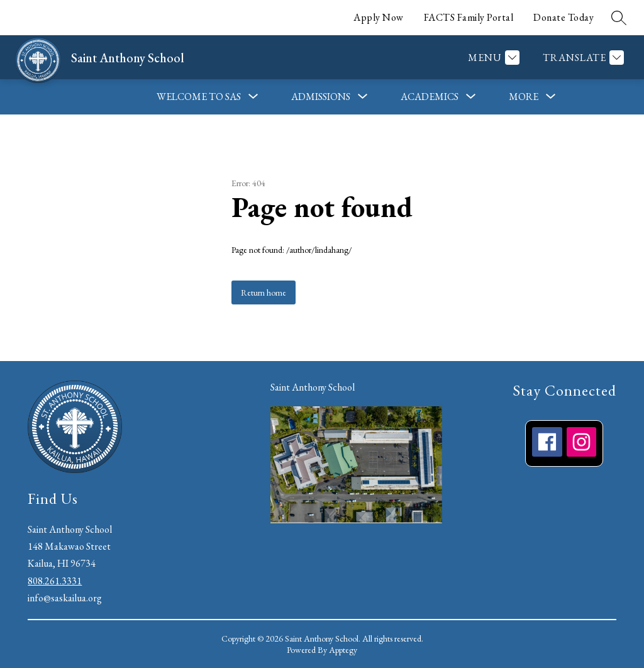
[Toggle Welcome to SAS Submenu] (253, 97)
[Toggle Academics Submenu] (471, 97)
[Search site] (619, 18)
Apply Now (379, 17)
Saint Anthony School (313, 387)
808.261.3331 (55, 581)
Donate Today (563, 17)
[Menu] (492, 58)
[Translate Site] (582, 58)
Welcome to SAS (199, 97)
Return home (264, 292)
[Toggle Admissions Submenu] (363, 97)
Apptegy (343, 650)
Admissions (321, 97)
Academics (430, 97)
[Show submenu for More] (524, 97)
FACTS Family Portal (469, 17)
